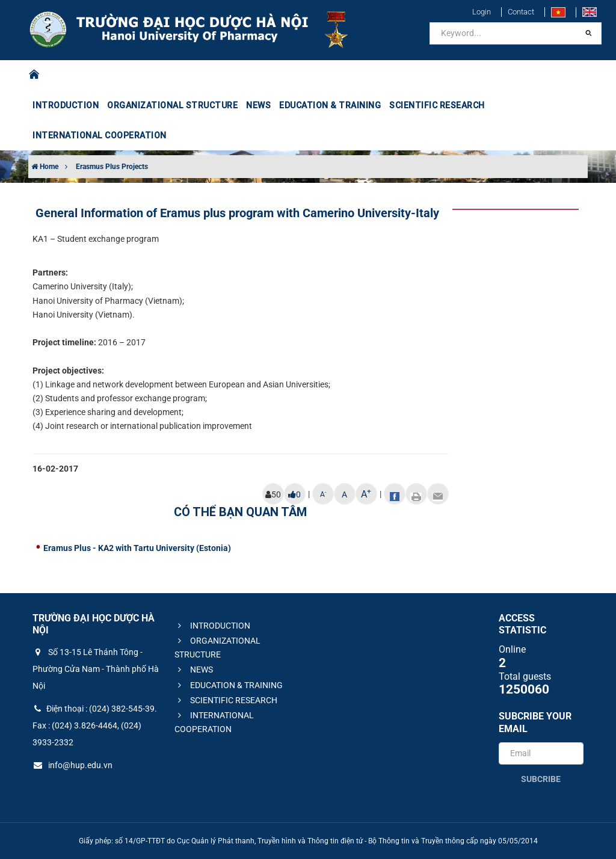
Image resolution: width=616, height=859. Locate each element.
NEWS (258, 105)
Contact (521, 12)
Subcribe (541, 779)
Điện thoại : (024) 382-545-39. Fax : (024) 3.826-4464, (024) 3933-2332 (95, 725)
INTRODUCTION (66, 105)
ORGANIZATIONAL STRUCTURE (172, 105)
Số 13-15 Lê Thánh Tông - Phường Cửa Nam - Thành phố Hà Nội (96, 669)
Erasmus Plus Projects (112, 167)
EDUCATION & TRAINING (330, 105)
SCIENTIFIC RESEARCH (437, 105)
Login (482, 12)
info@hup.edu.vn (72, 765)
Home (45, 167)
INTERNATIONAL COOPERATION (100, 135)
